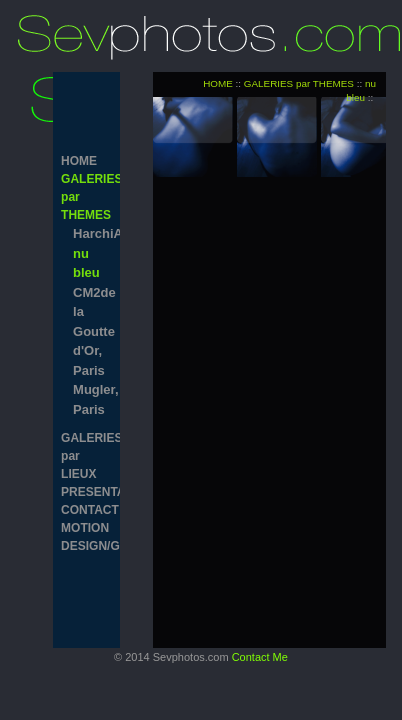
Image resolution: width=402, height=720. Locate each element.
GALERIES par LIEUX (86, 456)
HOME (79, 161)
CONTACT (86, 510)
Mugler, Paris (92, 399)
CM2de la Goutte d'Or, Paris (92, 331)
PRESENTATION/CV (86, 492)
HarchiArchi (92, 233)
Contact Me (260, 657)
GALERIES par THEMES (86, 197)
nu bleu (86, 263)
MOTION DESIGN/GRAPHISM (86, 537)
